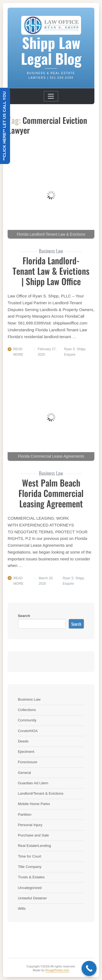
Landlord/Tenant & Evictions (41, 793)
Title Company (30, 867)
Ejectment (26, 752)
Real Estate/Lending (35, 846)
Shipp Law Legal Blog (51, 50)
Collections (27, 710)
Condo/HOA (28, 731)
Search (24, 616)
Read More (18, 352)
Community (27, 720)
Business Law (29, 699)
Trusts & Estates (31, 877)
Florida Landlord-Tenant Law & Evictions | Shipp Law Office (51, 271)
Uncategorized (30, 888)
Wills (22, 909)
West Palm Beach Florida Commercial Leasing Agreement (51, 493)
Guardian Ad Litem (33, 783)
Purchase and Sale (33, 835)
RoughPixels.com (57, 970)
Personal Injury (30, 825)
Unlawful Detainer (33, 898)
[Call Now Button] (89, 968)
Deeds (23, 741)
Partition (25, 814)
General (24, 773)
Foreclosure (28, 762)
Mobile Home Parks (34, 804)
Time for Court (30, 856)
